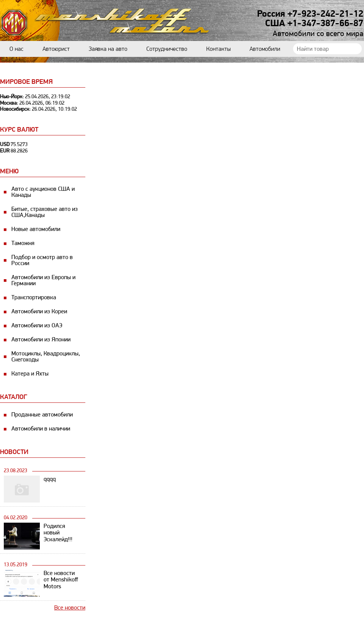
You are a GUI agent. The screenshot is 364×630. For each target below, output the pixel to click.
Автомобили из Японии (41, 339)
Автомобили (265, 49)
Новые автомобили (36, 229)
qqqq (50, 479)
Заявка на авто (108, 49)
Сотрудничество (167, 49)
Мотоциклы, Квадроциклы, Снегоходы (46, 356)
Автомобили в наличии (41, 428)
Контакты (218, 49)
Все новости (70, 607)
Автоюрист (56, 49)
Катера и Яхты (30, 373)
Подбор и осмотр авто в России (42, 260)
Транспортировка (34, 297)
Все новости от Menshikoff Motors (61, 580)
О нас (16, 49)
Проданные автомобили (42, 414)
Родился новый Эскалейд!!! (58, 533)
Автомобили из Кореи (39, 311)
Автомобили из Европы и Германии (43, 280)
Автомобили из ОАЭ (37, 325)
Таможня (23, 243)
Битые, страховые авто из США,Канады (45, 212)
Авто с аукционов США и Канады (43, 192)
